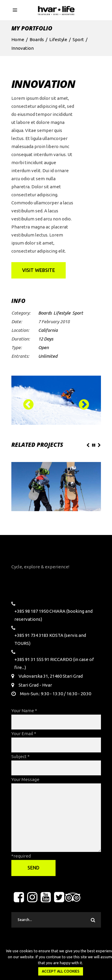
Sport (78, 39)
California (48, 330)
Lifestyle (58, 39)
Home (18, 39)
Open (43, 347)
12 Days (46, 339)
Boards (37, 39)
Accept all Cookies (61, 971)
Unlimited (48, 356)
